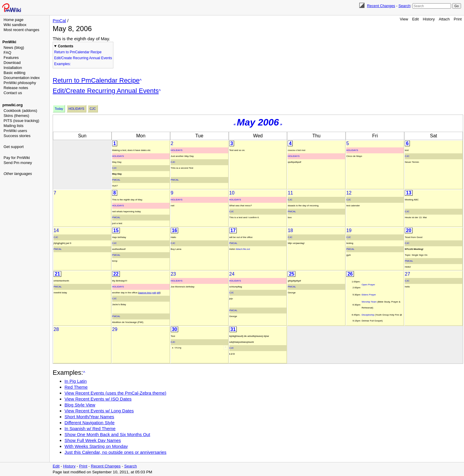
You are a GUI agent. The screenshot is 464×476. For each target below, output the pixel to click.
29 (115, 329)
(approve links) (145, 293)
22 (116, 274)
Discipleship (368, 315)
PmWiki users (15, 131)
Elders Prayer (369, 295)
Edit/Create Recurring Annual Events (83, 58)
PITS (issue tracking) (21, 121)
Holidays (76, 109)
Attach (444, 19)
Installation (13, 68)
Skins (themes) (16, 116)
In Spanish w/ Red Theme (90, 428)
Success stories (17, 136)
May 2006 (258, 122)
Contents (66, 46)
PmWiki (9, 42)
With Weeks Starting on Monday (96, 446)
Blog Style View (80, 405)
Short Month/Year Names (89, 417)
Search (404, 6)
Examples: (62, 64)
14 (56, 230)
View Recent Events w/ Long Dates (99, 411)
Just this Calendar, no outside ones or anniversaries (115, 452)
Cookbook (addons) (20, 111)
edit (154, 293)
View (404, 19)
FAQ (7, 53)
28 (56, 329)
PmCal (59, 21)
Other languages (18, 174)
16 (175, 230)
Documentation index (22, 78)
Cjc (93, 109)
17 (233, 230)
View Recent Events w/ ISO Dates (98, 399)
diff (158, 293)
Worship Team (369, 302)
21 (57, 274)
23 (173, 274)
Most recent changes (21, 30)
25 (291, 274)
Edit (415, 19)
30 (175, 329)
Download (12, 63)
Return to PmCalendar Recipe (78, 52)
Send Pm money (18, 163)
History (429, 19)
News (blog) (14, 48)
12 (349, 193)
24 (232, 274)
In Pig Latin (76, 381)
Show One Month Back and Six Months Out (107, 434)
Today (59, 109)
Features (11, 58)
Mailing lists (13, 126)
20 (409, 230)
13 (409, 193)
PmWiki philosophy (20, 83)
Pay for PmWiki (17, 158)
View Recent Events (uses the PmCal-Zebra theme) (115, 393)
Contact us (13, 93)
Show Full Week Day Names (93, 440)
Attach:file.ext (243, 249)
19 (349, 230)
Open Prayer (368, 285)
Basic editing (14, 73)
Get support (14, 147)
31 (233, 329)
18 (290, 230)
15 (116, 230)
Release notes (16, 88)
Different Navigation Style (90, 423)
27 (407, 274)
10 (232, 193)
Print (458, 19)
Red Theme (76, 387)
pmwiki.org (13, 105)
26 (350, 274)
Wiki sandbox (15, 25)
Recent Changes (381, 6)
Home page (13, 20)
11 (290, 193)
